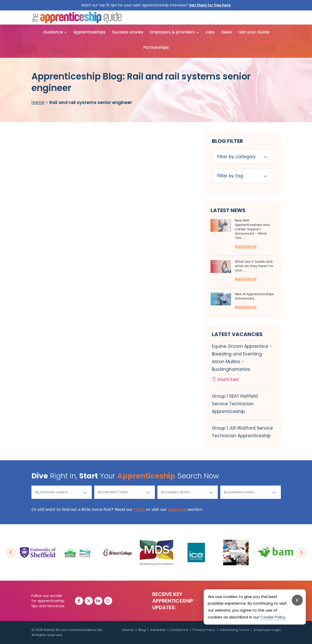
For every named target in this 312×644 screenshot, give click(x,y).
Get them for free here (210, 5)
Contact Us (179, 630)
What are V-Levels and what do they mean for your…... (254, 266)
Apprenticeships (89, 32)
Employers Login (267, 630)
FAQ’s (139, 509)
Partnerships (156, 47)
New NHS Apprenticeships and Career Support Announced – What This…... (252, 229)
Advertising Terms (234, 630)
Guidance (53, 32)
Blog (142, 630)
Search (128, 630)
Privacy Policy (204, 630)
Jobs (210, 32)
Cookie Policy (273, 617)
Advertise (158, 630)
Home (38, 102)
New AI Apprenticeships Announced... (254, 296)
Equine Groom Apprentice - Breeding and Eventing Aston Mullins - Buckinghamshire (242, 363)
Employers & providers (172, 32)
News (227, 32)
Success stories (128, 32)
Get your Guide (254, 32)
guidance (177, 509)
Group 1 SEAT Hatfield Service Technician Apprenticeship (235, 404)
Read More (246, 246)
